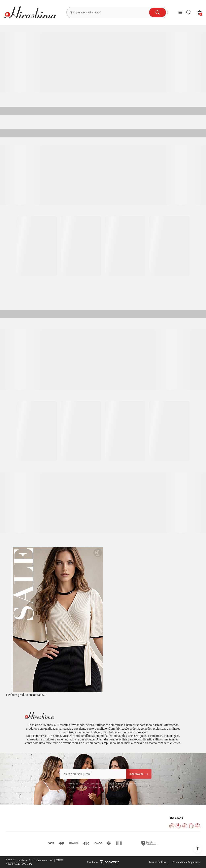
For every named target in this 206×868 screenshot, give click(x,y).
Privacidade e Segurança (186, 862)
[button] (198, 849)
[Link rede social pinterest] (198, 826)
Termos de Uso (157, 862)
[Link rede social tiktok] (185, 826)
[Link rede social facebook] (178, 826)
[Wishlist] (188, 12)
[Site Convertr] (103, 862)
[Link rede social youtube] (191, 826)
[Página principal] (30, 12)
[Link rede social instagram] (172, 826)
